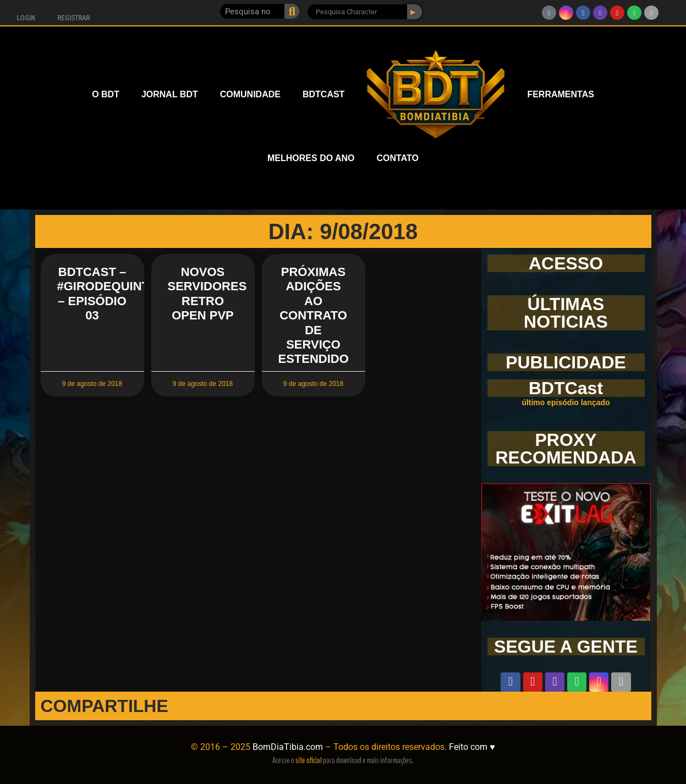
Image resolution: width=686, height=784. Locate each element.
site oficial (309, 760)
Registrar (73, 18)
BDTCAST (323, 94)
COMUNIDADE (250, 94)
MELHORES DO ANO (311, 158)
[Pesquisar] (292, 11)
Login (26, 18)
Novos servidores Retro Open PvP (207, 294)
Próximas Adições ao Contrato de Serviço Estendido (314, 315)
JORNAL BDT (170, 94)
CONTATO (398, 158)
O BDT (106, 94)
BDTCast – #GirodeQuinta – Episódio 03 (107, 294)
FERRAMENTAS (560, 94)
